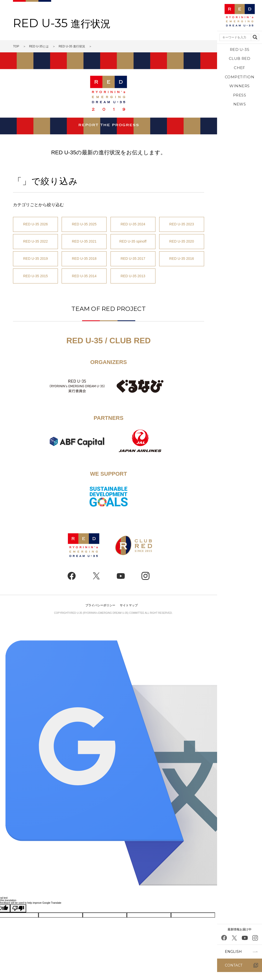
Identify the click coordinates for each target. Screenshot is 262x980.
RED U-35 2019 (36, 259)
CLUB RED (240, 58)
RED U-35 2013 (133, 276)
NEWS (240, 104)
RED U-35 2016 (182, 259)
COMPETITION (240, 77)
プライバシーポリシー (100, 605)
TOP (16, 46)
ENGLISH (233, 952)
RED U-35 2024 (133, 224)
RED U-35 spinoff (133, 241)
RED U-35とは (39, 46)
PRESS (240, 95)
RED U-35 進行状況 (72, 46)
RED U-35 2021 (84, 241)
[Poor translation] (18, 908)
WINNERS (239, 86)
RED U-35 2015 (36, 276)
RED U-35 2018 (84, 259)
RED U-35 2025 (84, 224)
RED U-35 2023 (182, 224)
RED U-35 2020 (182, 241)
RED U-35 (240, 49)
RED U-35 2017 (133, 259)
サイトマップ (129, 605)
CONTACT (234, 965)
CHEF (240, 68)
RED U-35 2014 (84, 276)
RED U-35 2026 (36, 224)
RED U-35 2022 (36, 241)
